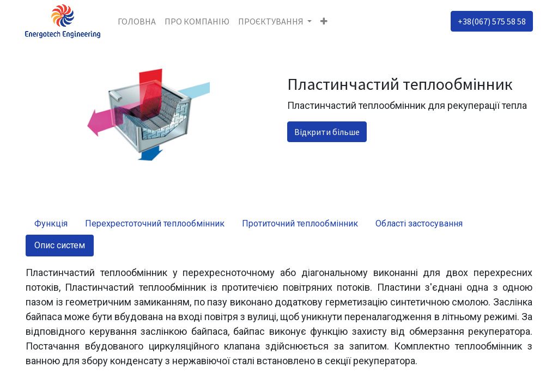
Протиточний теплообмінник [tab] (300, 223)
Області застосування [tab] (419, 223)
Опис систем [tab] (60, 245)
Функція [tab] (51, 223)
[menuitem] (137, 21)
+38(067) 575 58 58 (491, 21)
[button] (325, 21)
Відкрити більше (327, 132)
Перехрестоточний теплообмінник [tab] (155, 223)
